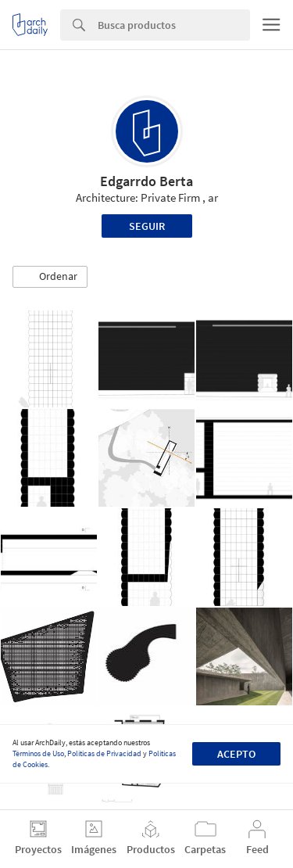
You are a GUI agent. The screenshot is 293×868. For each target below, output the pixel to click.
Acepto (236, 754)
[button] (50, 277)
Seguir (147, 226)
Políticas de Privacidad (104, 753)
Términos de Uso (38, 753)
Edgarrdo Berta (146, 181)
